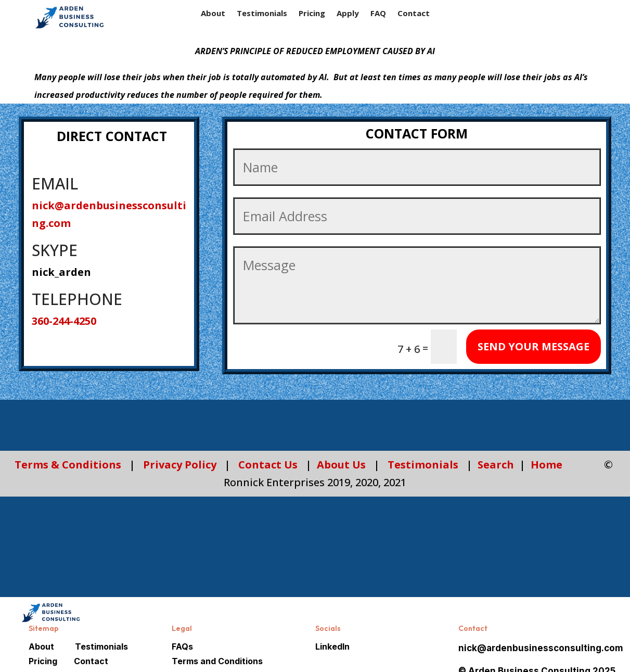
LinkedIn (332, 646)
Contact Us (268, 465)
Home (547, 465)
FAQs (182, 646)
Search (496, 465)
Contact (414, 14)
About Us (341, 465)
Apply (348, 14)
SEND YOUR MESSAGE (533, 346)
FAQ (378, 14)
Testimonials (262, 14)
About (213, 14)
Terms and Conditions (217, 661)
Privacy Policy (180, 465)
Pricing (312, 14)
